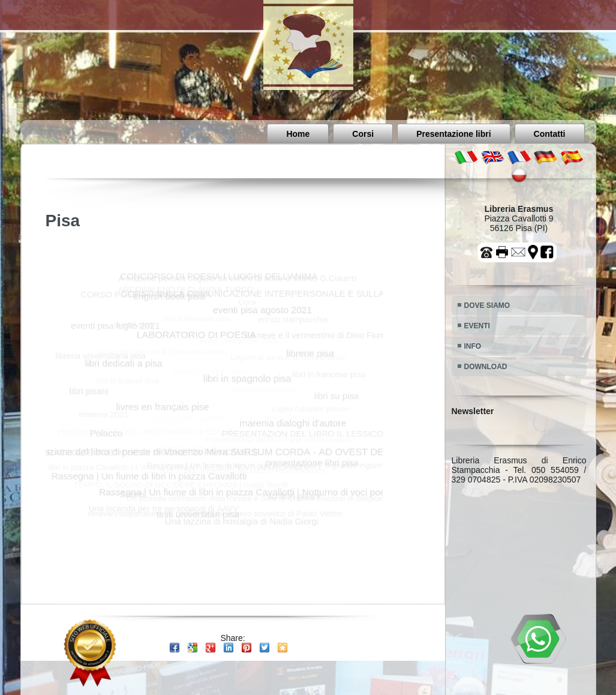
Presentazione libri (453, 134)
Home (298, 134)
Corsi (363, 134)
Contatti (550, 134)
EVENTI (477, 326)
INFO (473, 346)
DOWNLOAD (486, 367)
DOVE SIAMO (487, 305)
